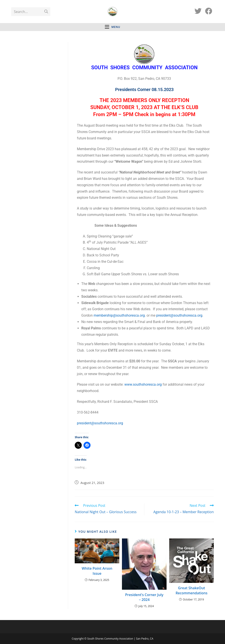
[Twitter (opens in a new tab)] (198, 11)
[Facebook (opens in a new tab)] (209, 11)
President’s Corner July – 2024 (144, 597)
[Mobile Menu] (112, 27)
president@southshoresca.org (179, 315)
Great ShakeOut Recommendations (191, 590)
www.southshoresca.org (143, 384)
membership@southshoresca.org (119, 315)
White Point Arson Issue (97, 571)
